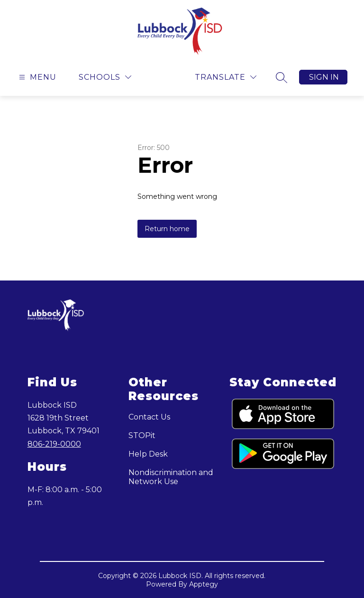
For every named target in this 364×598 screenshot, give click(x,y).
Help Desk (148, 454)
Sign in (324, 77)
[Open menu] (36, 77)
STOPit (142, 435)
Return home (167, 229)
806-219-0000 (54, 444)
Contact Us (149, 417)
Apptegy (204, 584)
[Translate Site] (226, 77)
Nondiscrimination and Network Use (171, 477)
